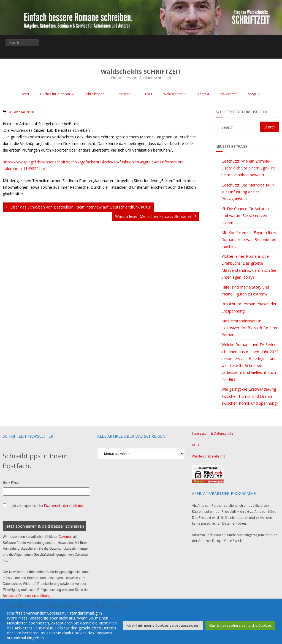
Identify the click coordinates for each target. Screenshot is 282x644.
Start (26, 94)
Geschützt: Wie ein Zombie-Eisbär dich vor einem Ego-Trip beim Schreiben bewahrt (249, 168)
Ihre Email (12, 483)
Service (125, 94)
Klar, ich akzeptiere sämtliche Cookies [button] (240, 625)
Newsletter (229, 94)
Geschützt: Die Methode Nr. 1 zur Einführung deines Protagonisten (248, 192)
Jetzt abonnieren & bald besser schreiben (45, 526)
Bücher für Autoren (55, 94)
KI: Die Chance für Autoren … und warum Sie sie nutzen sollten (247, 216)
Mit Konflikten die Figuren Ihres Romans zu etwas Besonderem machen (250, 239)
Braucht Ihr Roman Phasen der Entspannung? (249, 307)
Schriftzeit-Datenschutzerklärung (27, 596)
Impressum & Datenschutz (212, 433)
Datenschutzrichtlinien (64, 505)
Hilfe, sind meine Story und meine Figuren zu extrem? (245, 291)
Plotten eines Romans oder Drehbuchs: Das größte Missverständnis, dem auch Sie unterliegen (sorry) (249, 267)
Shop (252, 94)
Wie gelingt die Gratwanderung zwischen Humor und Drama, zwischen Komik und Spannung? (250, 396)
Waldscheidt (173, 94)
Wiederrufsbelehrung (209, 456)
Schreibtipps (95, 94)
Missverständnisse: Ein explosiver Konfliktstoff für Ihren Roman (250, 328)
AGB (195, 445)
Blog (149, 94)
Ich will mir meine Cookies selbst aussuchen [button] (163, 625)
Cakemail (65, 537)
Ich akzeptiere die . (48, 505)
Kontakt (203, 94)
